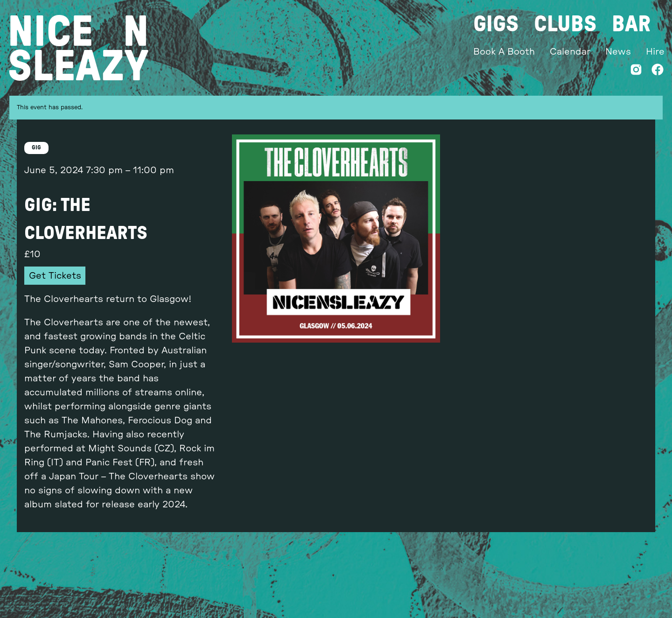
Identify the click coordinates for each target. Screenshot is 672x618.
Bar (631, 24)
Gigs (496, 24)
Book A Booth (504, 52)
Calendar (570, 52)
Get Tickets (55, 276)
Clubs (565, 24)
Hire (655, 52)
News (618, 52)
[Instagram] (636, 72)
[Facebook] (658, 72)
